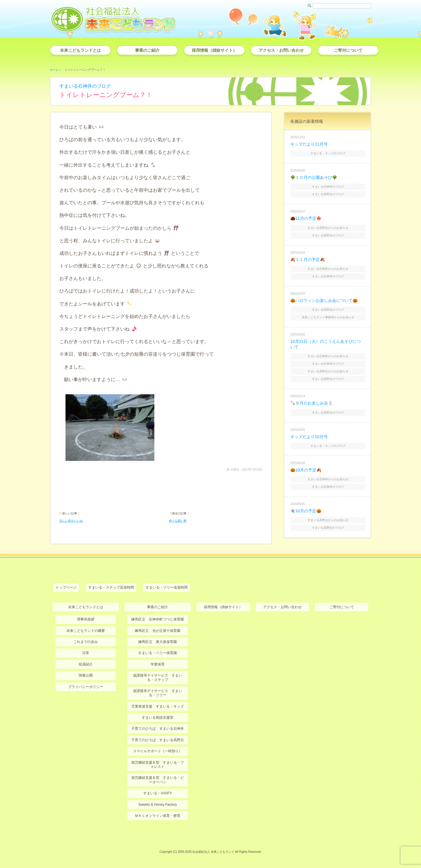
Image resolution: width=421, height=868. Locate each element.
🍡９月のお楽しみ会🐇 (312, 403)
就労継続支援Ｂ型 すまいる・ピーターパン (158, 780)
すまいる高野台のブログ (328, 194)
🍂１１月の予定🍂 (308, 260)
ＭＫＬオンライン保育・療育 (158, 816)
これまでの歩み (86, 642)
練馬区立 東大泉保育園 (158, 642)
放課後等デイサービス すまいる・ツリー (158, 693)
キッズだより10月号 (309, 437)
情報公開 (86, 675)
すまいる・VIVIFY (158, 793)
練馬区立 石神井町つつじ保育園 (158, 619)
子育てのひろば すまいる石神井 (158, 729)
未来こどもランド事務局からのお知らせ (328, 317)
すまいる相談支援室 (158, 717)
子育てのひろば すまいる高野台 (158, 740)
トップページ (66, 587)
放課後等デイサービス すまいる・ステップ (158, 677)
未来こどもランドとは (80, 50)
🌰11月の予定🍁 (306, 218)
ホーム (54, 70)
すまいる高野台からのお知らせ (328, 228)
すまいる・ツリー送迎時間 (167, 587)
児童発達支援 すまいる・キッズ (158, 706)
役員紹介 (86, 664)
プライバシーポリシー (86, 687)
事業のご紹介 (147, 50)
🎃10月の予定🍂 (306, 470)
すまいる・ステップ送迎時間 (111, 587)
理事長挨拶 (86, 619)
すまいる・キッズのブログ (328, 153)
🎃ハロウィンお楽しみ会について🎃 (324, 300)
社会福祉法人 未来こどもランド (213, 852)
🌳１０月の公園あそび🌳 (314, 177)
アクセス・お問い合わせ (281, 50)
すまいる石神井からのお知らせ (328, 269)
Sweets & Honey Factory (158, 805)
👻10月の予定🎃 (306, 511)
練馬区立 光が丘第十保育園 (158, 631)
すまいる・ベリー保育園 (158, 653)
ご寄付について (348, 50)
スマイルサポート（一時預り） (158, 751)
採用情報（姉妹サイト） (214, 50)
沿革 (86, 653)
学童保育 (158, 664)
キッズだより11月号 (309, 144)
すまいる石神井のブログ (85, 86)
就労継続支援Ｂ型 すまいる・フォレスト (158, 765)
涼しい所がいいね (71, 521)
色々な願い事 (178, 521)
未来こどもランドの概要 (86, 631)
